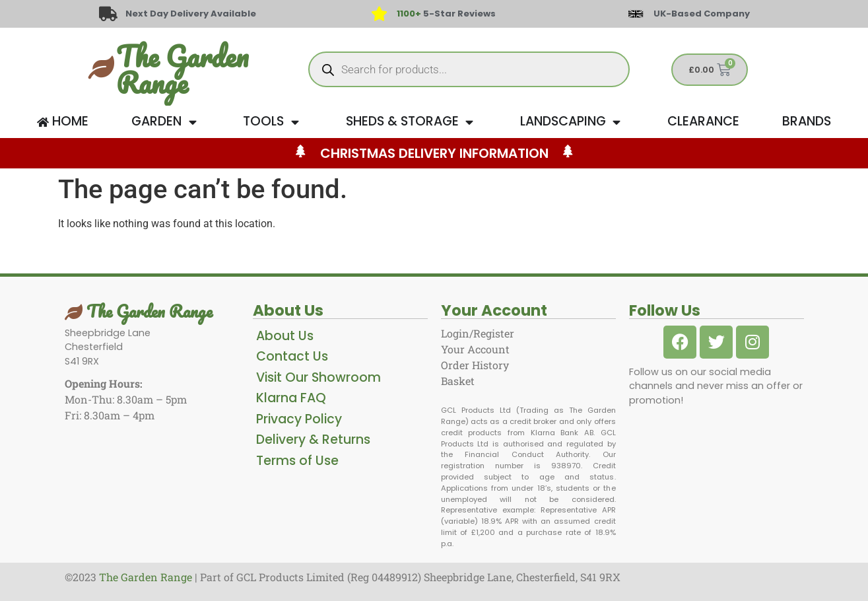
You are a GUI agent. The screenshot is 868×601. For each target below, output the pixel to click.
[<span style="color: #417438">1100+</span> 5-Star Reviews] (380, 14)
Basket (458, 381)
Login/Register (478, 333)
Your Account (475, 349)
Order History (475, 365)
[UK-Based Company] (636, 14)
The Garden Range (182, 69)
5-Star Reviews (446, 14)
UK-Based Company (702, 14)
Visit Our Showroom (318, 377)
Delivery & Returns (313, 440)
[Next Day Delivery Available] (108, 14)
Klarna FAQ (291, 398)
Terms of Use (297, 461)
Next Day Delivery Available (191, 14)
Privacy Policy (299, 419)
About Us (285, 336)
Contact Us (292, 356)
